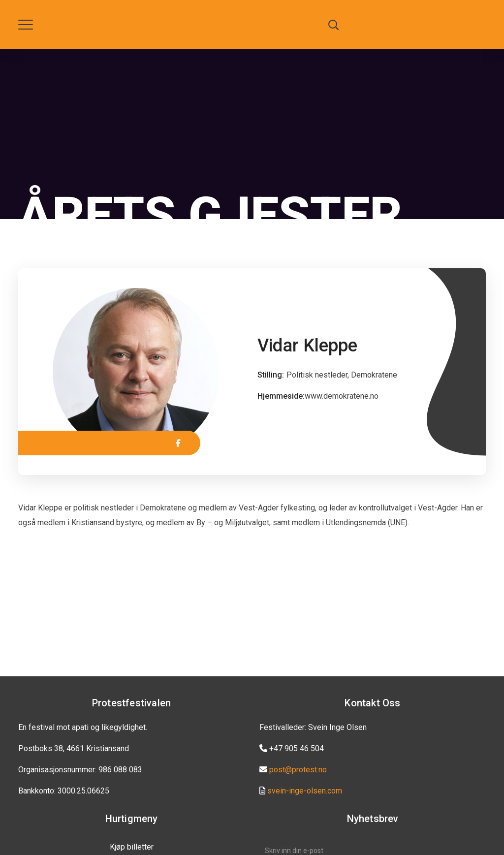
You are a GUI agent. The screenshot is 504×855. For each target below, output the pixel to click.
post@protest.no (298, 770)
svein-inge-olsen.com (305, 791)
